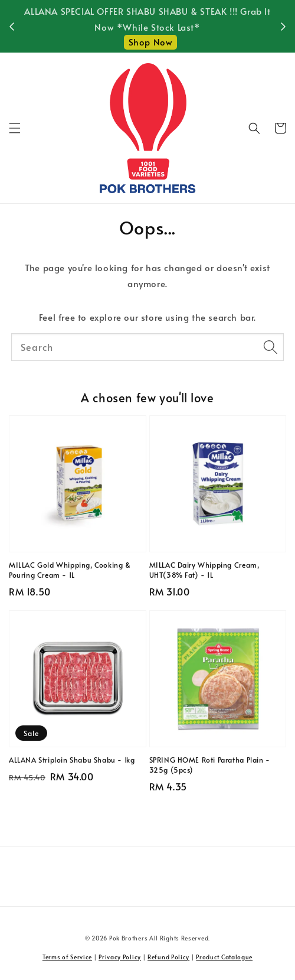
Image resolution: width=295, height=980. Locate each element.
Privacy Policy (120, 957)
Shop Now (151, 42)
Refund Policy (168, 957)
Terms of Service (67, 957)
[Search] (270, 347)
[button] (15, 128)
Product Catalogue (224, 957)
